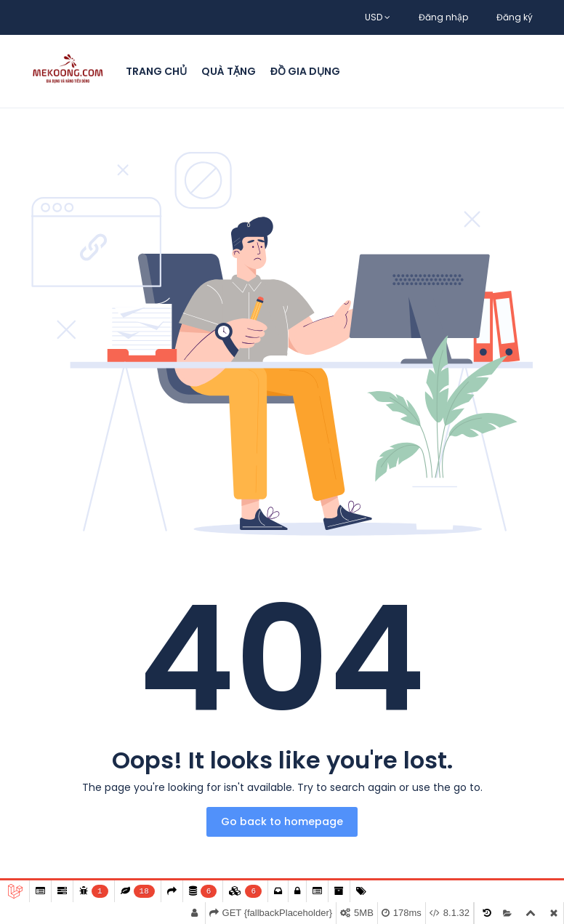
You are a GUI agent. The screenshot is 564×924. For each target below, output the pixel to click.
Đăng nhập (443, 17)
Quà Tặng (229, 71)
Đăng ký (515, 17)
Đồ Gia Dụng (305, 71)
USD (378, 17)
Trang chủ (156, 71)
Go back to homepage (282, 821)
